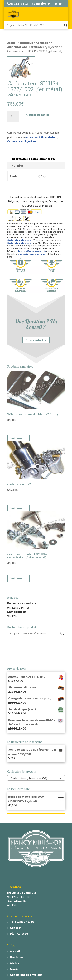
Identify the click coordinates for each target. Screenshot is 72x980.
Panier (57, 4)
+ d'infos (17, 165)
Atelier (15, 963)
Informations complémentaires (34, 159)
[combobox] (36, 778)
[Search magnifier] (66, 25)
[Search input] (34, 25)
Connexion (39, 4)
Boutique (27, 43)
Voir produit (19, 438)
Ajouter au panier (38, 115)
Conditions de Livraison (26, 975)
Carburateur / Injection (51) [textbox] (35, 778)
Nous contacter (36, 340)
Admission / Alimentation (41, 137)
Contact (16, 928)
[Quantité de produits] (13, 116)
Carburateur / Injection (44, 47)
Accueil (12, 43)
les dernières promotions (31, 254)
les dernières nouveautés (32, 251)
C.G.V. (14, 969)
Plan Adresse (19, 933)
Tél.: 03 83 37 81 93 (22, 922)
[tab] (36, 159)
